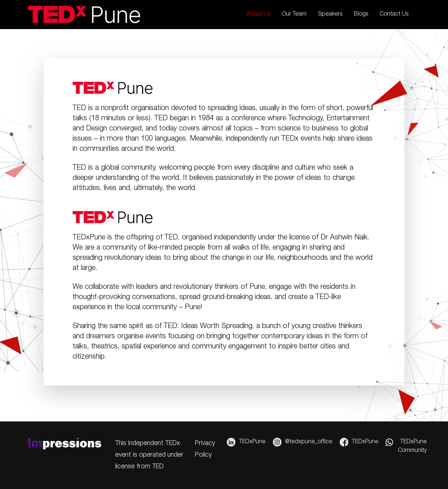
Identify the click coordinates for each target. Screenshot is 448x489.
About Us (258, 15)
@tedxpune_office (302, 442)
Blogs (361, 15)
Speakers (330, 15)
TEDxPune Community (406, 446)
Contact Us (394, 15)
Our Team (294, 15)
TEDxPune (246, 442)
